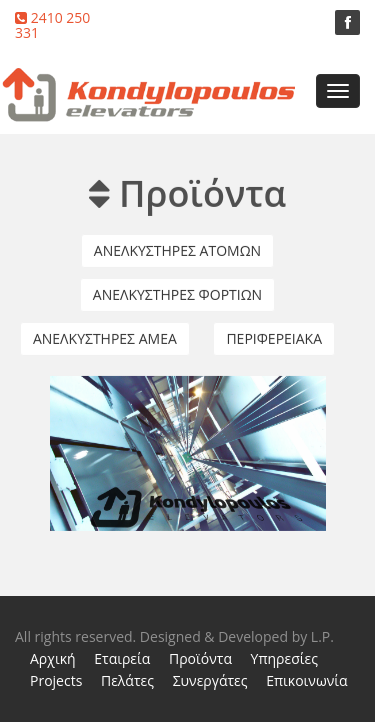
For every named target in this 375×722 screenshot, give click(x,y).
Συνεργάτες (210, 680)
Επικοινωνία (306, 680)
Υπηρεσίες (284, 658)
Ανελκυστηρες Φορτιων (177, 293)
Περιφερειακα (274, 337)
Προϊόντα (200, 658)
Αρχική (53, 658)
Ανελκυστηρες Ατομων (177, 249)
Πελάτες (127, 680)
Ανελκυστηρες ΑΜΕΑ (105, 337)
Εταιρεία (122, 658)
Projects (56, 680)
